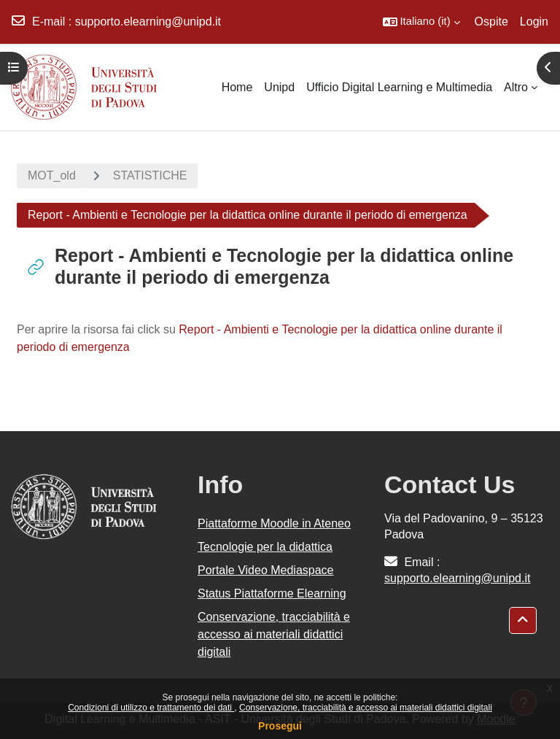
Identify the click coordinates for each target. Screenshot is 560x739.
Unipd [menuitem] (279, 87)
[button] (421, 22)
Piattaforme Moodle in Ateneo (274, 523)
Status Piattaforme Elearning (272, 593)
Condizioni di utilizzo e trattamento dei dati (151, 708)
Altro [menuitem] (516, 87)
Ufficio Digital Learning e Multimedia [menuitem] (399, 87)
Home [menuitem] (237, 87)
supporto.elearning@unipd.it (148, 22)
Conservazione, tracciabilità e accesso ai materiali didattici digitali (366, 708)
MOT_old (52, 175)
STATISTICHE (150, 175)
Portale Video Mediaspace (266, 570)
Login (534, 22)
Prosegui (280, 726)
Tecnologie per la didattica (265, 547)
